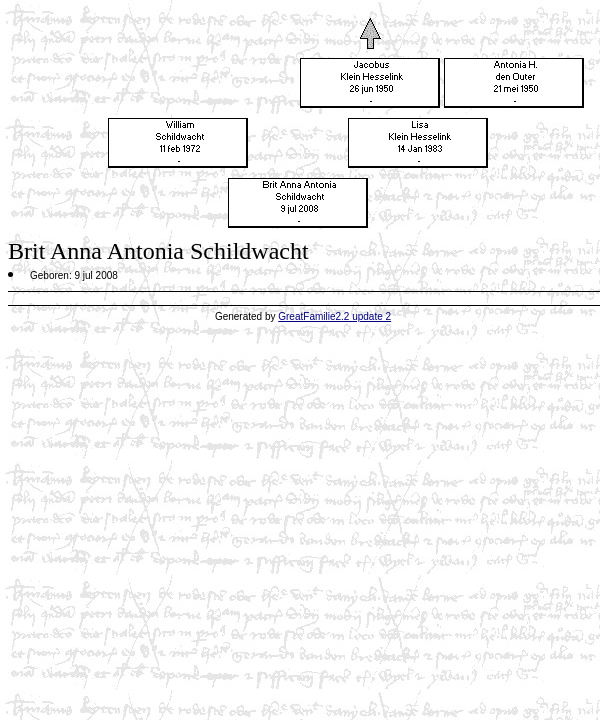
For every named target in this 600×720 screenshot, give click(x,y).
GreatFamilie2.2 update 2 (334, 316)
